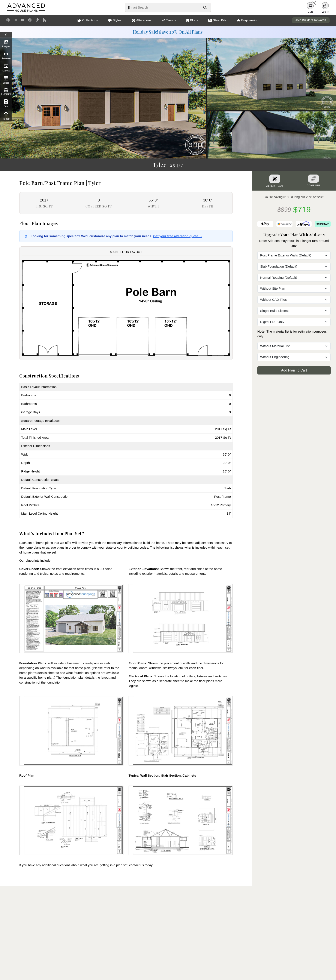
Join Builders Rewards (311, 20)
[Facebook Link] (30, 20)
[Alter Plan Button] (275, 179)
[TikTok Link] (37, 20)
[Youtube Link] (23, 20)
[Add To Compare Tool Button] (313, 179)
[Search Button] (205, 7)
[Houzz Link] (44, 20)
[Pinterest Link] (8, 20)
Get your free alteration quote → (178, 236)
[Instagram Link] (15, 20)
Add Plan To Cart (294, 370)
